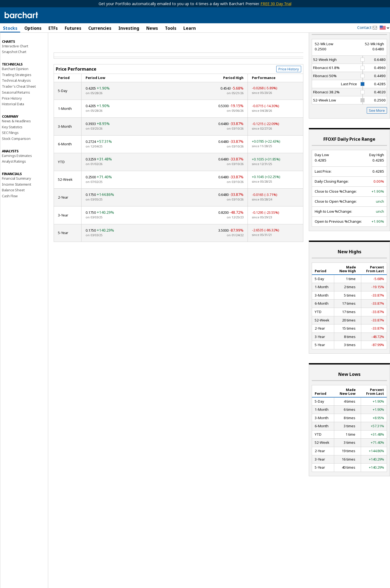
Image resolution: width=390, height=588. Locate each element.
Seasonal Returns (16, 112)
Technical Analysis (16, 100)
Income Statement (17, 203)
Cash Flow (10, 215)
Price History (12, 117)
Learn (190, 28)
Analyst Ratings (14, 181)
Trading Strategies (17, 94)
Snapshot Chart (14, 71)
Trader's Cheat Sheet (19, 106)
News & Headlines (16, 140)
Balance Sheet (13, 209)
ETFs (53, 28)
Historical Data (13, 123)
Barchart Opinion (15, 88)
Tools (171, 28)
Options (33, 28)
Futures (73, 28)
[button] (385, 28)
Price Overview (14, 42)
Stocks (10, 28)
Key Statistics (12, 146)
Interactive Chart (15, 65)
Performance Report (20, 48)
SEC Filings (10, 152)
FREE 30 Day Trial (276, 4)
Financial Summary (17, 198)
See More (377, 130)
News (152, 28)
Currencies (100, 28)
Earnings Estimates (17, 175)
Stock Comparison (16, 158)
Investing (129, 28)
